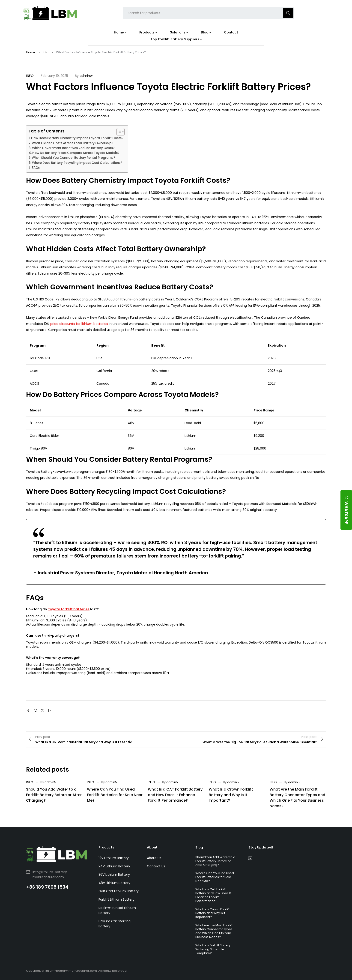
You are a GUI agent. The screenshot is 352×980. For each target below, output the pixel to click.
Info (46, 52)
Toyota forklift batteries (69, 609)
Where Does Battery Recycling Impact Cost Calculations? (77, 163)
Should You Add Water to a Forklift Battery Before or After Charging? (54, 795)
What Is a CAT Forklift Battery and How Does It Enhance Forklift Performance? (175, 795)
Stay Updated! (261, 847)
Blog (199, 847)
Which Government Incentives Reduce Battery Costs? (73, 148)
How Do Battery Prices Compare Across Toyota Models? (76, 153)
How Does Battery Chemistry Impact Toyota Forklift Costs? (77, 138)
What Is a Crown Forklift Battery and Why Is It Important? (231, 795)
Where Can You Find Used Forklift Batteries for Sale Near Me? (115, 795)
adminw (86, 76)
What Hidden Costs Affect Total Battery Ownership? (73, 143)
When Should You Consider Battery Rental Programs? (73, 158)
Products (106, 847)
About (152, 847)
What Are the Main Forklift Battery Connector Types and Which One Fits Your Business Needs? (297, 798)
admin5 (50, 782)
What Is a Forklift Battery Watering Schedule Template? (213, 949)
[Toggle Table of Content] (118, 132)
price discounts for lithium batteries (79, 324)
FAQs (36, 168)
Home (31, 52)
